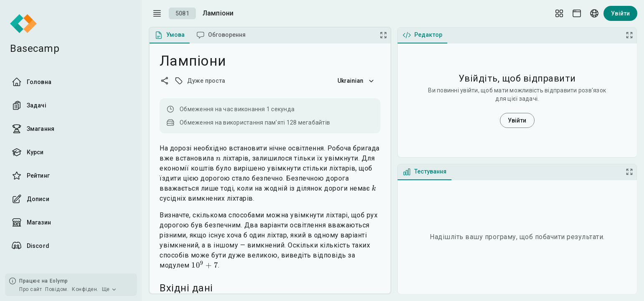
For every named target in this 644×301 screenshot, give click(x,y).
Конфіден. (85, 289)
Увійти (620, 13)
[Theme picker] (577, 13)
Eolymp (59, 281)
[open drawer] (157, 13)
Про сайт (30, 289)
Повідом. (57, 289)
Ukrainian (356, 81)
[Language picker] (594, 13)
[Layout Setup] (559, 13)
